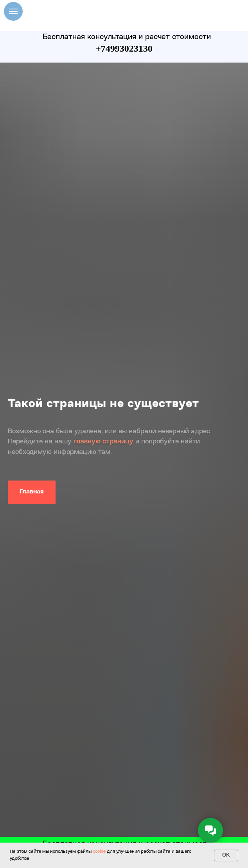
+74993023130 (124, 48)
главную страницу (103, 441)
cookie (99, 852)
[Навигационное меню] (13, 11)
